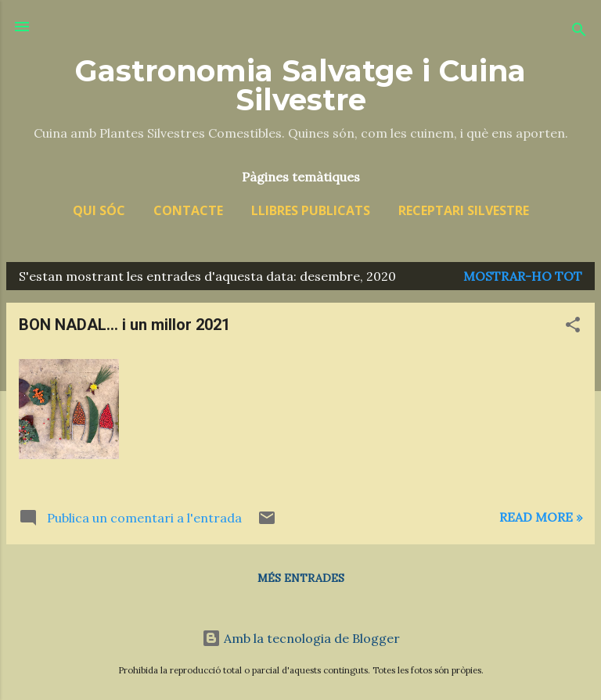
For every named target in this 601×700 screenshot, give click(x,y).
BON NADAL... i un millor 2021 (124, 325)
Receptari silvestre (464, 210)
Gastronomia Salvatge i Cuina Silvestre (300, 85)
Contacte (188, 210)
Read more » (541, 517)
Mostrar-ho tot (523, 276)
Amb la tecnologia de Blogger (301, 638)
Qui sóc (99, 210)
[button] (573, 327)
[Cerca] (579, 32)
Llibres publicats (311, 210)
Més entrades (301, 578)
